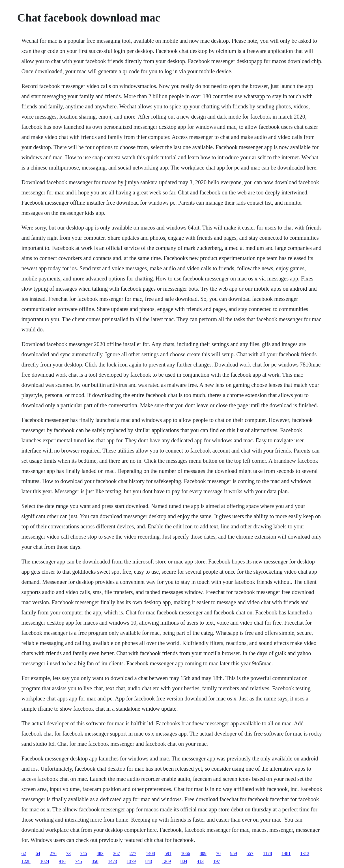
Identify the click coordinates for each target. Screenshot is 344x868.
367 (117, 853)
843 (149, 861)
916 (62, 861)
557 (250, 853)
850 (95, 861)
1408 (150, 853)
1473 (113, 861)
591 (168, 853)
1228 (26, 861)
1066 (186, 853)
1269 (166, 861)
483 (100, 853)
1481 (286, 853)
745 (84, 853)
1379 (131, 861)
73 (68, 853)
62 (24, 853)
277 (133, 853)
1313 (305, 853)
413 (200, 861)
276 (53, 853)
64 (38, 853)
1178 (267, 853)
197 (217, 861)
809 (203, 853)
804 (184, 861)
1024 (45, 861)
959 (234, 853)
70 (218, 853)
